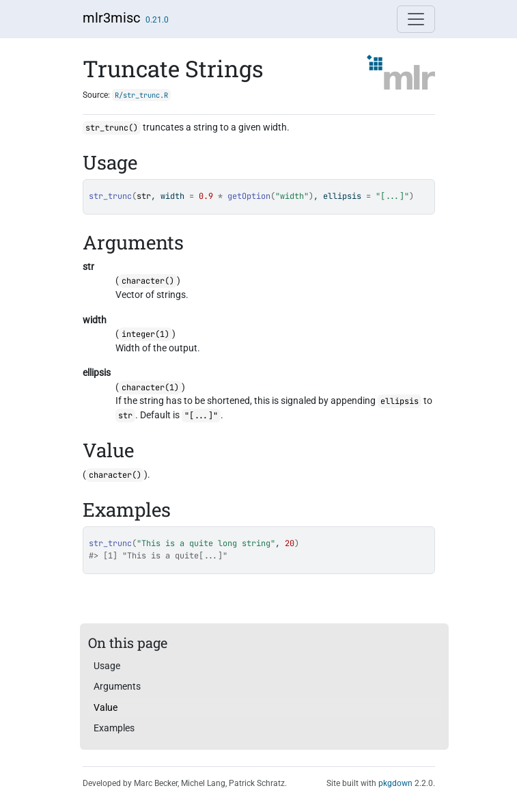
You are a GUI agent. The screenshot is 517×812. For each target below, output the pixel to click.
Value (106, 707)
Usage (107, 666)
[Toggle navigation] (416, 19)
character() (148, 281)
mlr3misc (111, 18)
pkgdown (395, 783)
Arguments (117, 686)
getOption (249, 196)
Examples (114, 728)
